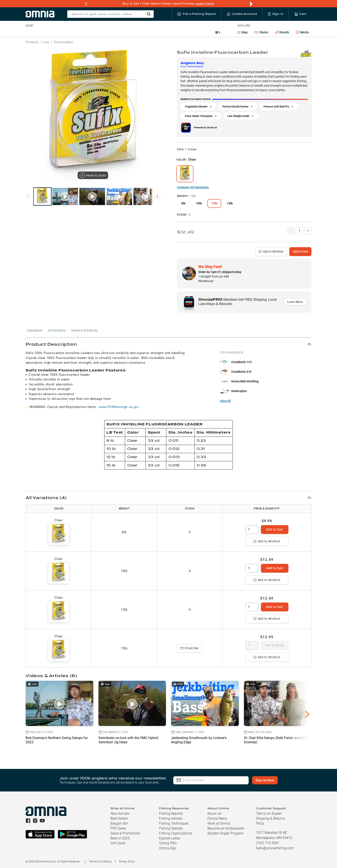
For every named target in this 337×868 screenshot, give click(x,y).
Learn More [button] (295, 302)
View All (225, 401)
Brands (282, 32)
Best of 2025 (120, 838)
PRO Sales (118, 828)
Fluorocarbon (64, 42)
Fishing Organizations (176, 833)
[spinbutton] (252, 530)
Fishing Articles (171, 818)
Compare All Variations (193, 187)
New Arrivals (120, 814)
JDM (208, 32)
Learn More (205, 4)
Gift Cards (118, 843)
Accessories (108, 32)
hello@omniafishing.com (275, 848)
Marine (128, 32)
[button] (168, 344)
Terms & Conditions (100, 862)
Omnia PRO (168, 843)
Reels (70, 32)
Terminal (87, 32)
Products (32, 42)
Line (43, 32)
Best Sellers (119, 818)
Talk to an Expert (269, 814)
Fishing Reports (171, 814)
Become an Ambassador (226, 828)
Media (302, 32)
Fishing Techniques (174, 823)
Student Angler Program (225, 833)
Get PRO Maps (150, 32)
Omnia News (217, 818)
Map (243, 32)
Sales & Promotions (125, 833)
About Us (214, 814)
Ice (169, 32)
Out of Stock (275, 645)
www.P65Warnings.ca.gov (119, 407)
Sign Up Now (265, 780)
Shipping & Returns (270, 818)
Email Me (190, 648)
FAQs (260, 823)
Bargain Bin (119, 823)
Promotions (188, 33)
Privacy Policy (127, 862)
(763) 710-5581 (268, 843)
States (261, 32)
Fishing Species (171, 828)
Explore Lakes (169, 838)
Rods (56, 32)
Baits (29, 32)
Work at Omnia (219, 823)
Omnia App (168, 848)
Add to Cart (300, 252)
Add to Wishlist (271, 252)
